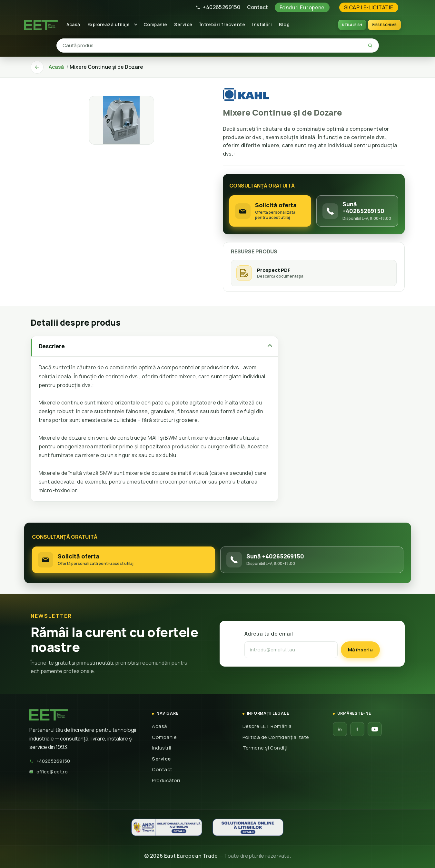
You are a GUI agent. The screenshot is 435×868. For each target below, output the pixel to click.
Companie (155, 24)
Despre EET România (267, 726)
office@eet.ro (49, 772)
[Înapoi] (37, 67)
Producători (166, 780)
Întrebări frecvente (222, 24)
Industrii (161, 748)
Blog (284, 24)
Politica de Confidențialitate (276, 737)
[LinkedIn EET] (340, 729)
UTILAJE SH (352, 25)
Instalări (262, 24)
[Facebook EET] (357, 729)
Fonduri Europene (302, 7)
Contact (258, 7)
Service (183, 24)
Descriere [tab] (52, 346)
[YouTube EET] (375, 729)
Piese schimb (384, 25)
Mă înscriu (360, 650)
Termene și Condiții (266, 748)
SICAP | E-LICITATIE (369, 7)
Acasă (73, 24)
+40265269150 (218, 7)
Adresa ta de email (269, 634)
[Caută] (370, 46)
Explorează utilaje (109, 24)
